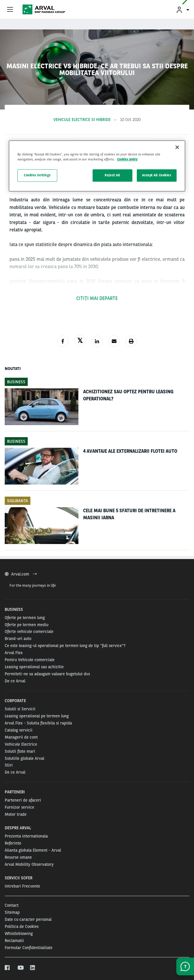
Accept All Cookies (157, 175)
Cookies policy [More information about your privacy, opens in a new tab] (127, 160)
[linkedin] (33, 968)
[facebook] (8, 968)
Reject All (112, 175)
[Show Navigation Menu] (10, 10)
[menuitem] (183, 10)
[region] (97, 166)
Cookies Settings (37, 175)
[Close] (177, 147)
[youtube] (20, 968)
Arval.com (21, 574)
